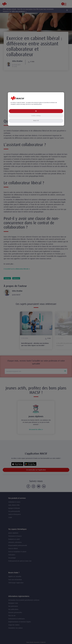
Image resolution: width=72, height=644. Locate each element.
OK (36, 111)
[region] (36, 109)
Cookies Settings (36, 116)
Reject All (36, 121)
